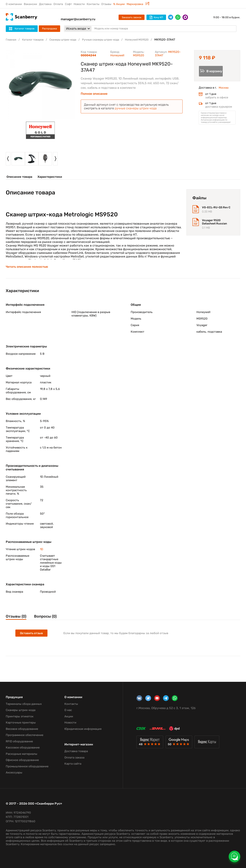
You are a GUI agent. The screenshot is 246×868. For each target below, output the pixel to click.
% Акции (119, 4)
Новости (79, 4)
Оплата (58, 4)
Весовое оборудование (22, 729)
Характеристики (48, 177)
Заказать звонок (132, 17)
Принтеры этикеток (20, 716)
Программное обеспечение (25, 735)
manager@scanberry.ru (78, 19)
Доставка (45, 4)
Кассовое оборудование (23, 748)
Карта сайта (73, 764)
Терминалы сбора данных (24, 704)
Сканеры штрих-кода (66, 40)
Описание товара (19, 177)
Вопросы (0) (49, 618)
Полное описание (94, 94)
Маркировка (138, 4)
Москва (224, 89)
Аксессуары (14, 772)
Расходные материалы (22, 754)
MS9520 (139, 55)
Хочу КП (156, 17)
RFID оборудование (19, 741)
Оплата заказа (74, 758)
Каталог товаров (34, 40)
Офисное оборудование (22, 760)
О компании (14, 4)
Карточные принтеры (21, 723)
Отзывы (106, 4)
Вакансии (30, 4)
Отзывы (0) (17, 618)
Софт (68, 4)
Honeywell (117, 55)
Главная (11, 40)
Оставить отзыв (32, 635)
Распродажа (49, 29)
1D (42, 551)
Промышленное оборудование (27, 766)
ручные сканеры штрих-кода (136, 108)
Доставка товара (76, 751)
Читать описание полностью (27, 268)
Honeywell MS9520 (146, 40)
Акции (69, 716)
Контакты (93, 4)
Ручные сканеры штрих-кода (107, 40)
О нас (68, 710)
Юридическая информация (83, 729)
